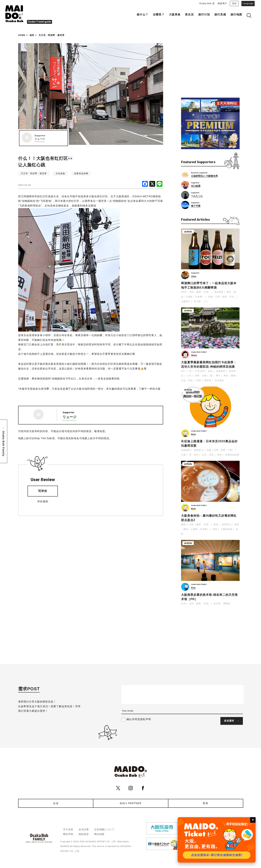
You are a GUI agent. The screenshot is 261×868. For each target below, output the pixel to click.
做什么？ (142, 15)
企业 (56, 803)
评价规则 (43, 501)
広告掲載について (104, 829)
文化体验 (60, 173)
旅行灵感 (220, 15)
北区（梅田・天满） (200, 292)
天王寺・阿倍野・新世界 (52, 35)
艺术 (183, 604)
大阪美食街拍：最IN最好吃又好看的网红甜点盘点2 (209, 518)
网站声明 (68, 834)
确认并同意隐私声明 (139, 719)
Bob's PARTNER (131, 803)
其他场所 (219, 292)
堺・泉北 (194, 455)
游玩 (210, 371)
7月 (190, 371)
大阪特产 (186, 301)
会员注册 (84, 829)
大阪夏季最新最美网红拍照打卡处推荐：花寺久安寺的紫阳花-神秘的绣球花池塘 (209, 364)
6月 (183, 371)
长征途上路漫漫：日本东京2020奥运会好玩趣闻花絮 (209, 443)
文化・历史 (187, 380)
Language (248, 3)
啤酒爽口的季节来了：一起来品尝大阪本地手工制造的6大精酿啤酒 (209, 285)
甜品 (216, 524)
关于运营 (68, 829)
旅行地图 (236, 15)
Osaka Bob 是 (207, 3)
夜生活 (189, 15)
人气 (189, 376)
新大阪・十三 (201, 301)
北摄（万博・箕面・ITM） (222, 297)
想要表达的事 (81, 173)
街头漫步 (219, 380)
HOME (22, 35)
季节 (218, 376)
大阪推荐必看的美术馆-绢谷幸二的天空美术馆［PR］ (209, 597)
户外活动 (200, 371)
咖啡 (183, 524)
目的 (199, 380)
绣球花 (208, 380)
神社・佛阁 (230, 376)
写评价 (43, 491)
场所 (32, 35)
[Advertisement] (210, 66)
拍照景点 (199, 450)
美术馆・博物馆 (222, 604)
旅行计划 (204, 15)
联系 (206, 803)
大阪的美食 (227, 529)
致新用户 (222, 3)
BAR (184, 292)
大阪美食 (175, 15)
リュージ (40, 139)
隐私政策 (84, 834)
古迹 (183, 455)
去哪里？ (159, 15)
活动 (234, 3)
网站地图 (99, 834)
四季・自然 (201, 376)
